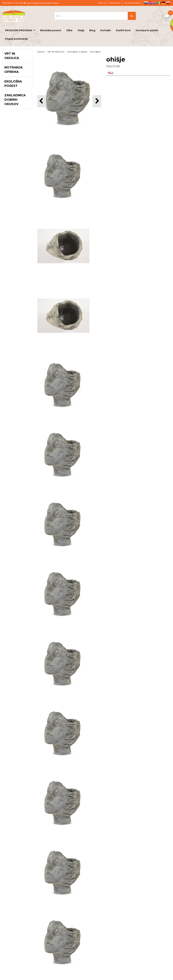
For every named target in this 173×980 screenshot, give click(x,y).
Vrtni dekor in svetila (77, 52)
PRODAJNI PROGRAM (19, 30)
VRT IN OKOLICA (56, 52)
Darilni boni (123, 30)
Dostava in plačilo (147, 30)
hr (150, 3)
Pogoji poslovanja (16, 39)
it (159, 3)
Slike (69, 30)
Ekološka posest (51, 30)
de (164, 3)
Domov (41, 52)
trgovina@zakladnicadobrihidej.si (42, 3)
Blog (92, 30)
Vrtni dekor (95, 52)
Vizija (81, 30)
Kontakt (106, 30)
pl (168, 3)
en (155, 3)
